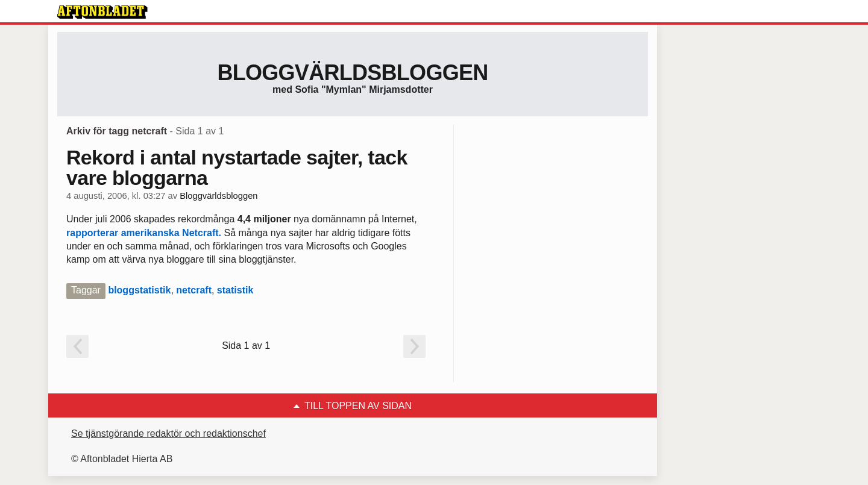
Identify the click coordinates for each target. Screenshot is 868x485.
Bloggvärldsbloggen (352, 73)
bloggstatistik (139, 290)
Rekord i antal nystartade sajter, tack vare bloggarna (237, 167)
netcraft (194, 290)
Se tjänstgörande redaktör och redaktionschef (168, 433)
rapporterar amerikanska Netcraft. (144, 233)
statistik (235, 290)
